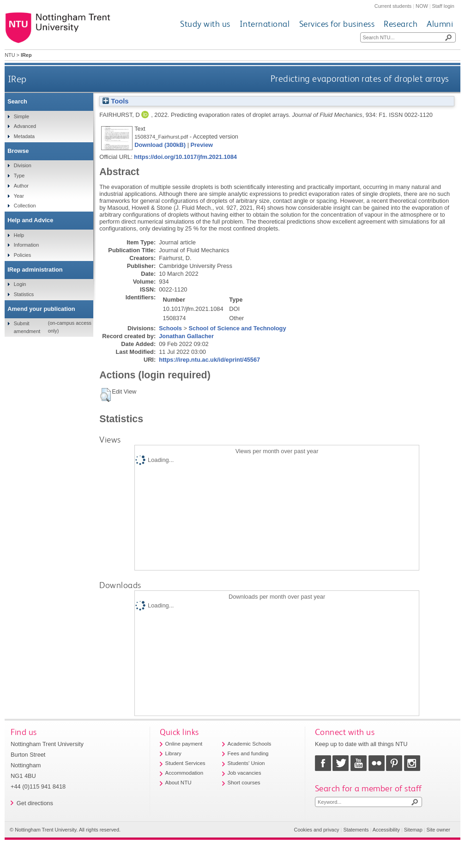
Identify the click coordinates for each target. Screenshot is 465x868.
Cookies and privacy (317, 830)
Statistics (24, 294)
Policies (22, 255)
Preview (202, 145)
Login (20, 284)
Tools (115, 101)
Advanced (25, 126)
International (265, 24)
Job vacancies (245, 773)
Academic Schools (250, 744)
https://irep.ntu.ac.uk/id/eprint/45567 (209, 360)
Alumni (440, 24)
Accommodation (184, 773)
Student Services (185, 763)
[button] (106, 395)
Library (173, 753)
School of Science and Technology (238, 328)
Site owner (438, 830)
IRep (17, 79)
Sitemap (413, 830)
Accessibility (386, 830)
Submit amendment (27, 327)
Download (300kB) (160, 145)
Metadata (24, 136)
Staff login (443, 6)
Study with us (205, 24)
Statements (356, 830)
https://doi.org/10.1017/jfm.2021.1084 (185, 157)
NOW (422, 6)
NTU (10, 55)
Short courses (244, 783)
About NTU (178, 783)
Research (401, 24)
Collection (25, 206)
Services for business (337, 24)
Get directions (35, 803)
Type (19, 176)
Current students (393, 6)
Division (23, 165)
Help (19, 235)
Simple (21, 116)
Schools (170, 328)
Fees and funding (248, 753)
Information (26, 245)
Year (19, 196)
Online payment (184, 744)
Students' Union (246, 763)
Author (21, 186)
